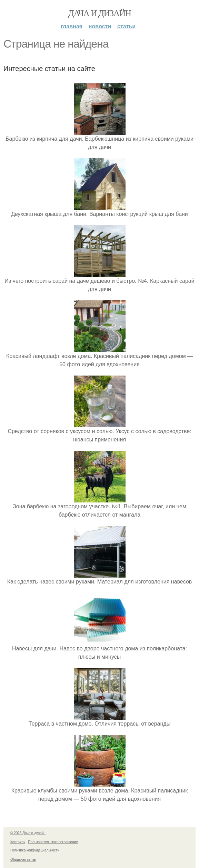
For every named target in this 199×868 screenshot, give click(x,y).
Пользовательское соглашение (53, 842)
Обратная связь (23, 860)
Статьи (126, 26)
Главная (72, 26)
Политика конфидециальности (35, 850)
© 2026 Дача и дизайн (28, 833)
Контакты (18, 842)
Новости (100, 26)
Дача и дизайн (100, 13)
